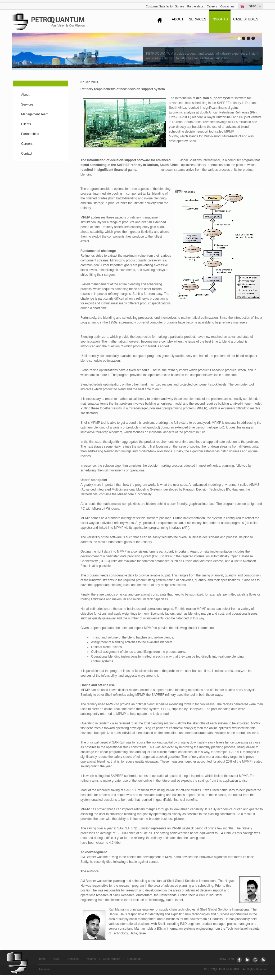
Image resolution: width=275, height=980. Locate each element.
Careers (212, 6)
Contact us (227, 6)
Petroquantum (48, 22)
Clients (26, 124)
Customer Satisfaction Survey (165, 6)
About (178, 19)
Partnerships (195, 6)
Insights (91, 959)
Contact (27, 154)
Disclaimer (45, 969)
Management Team (35, 114)
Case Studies (246, 19)
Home (42, 959)
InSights (220, 19)
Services (198, 19)
